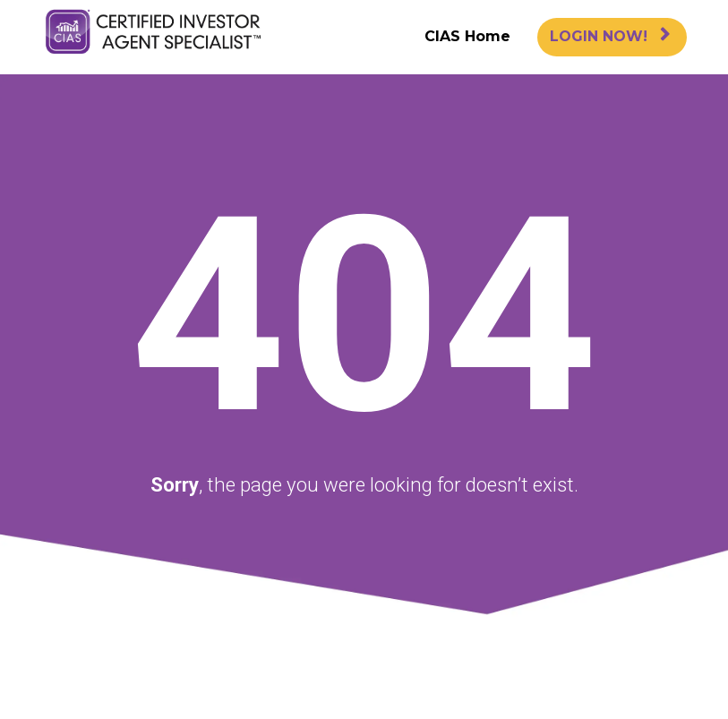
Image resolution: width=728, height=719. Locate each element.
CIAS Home (467, 36)
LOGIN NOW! (610, 36)
